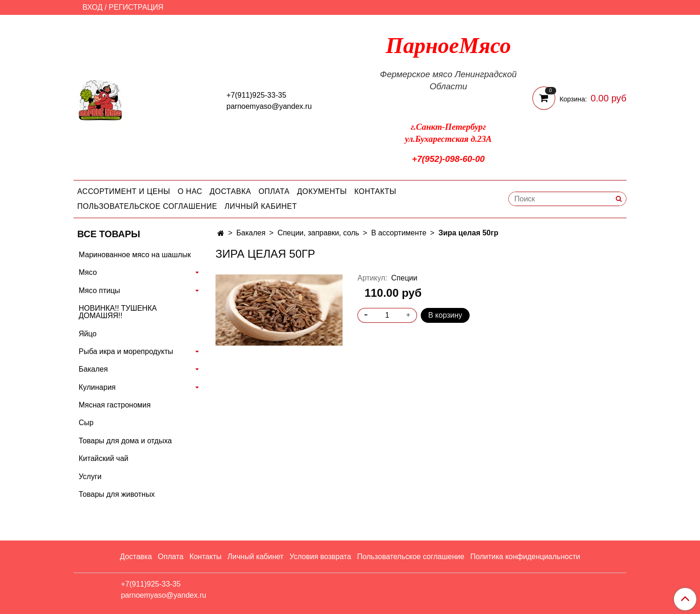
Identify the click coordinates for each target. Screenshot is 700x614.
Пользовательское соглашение (147, 206)
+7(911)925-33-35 (257, 95)
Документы (322, 191)
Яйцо (87, 334)
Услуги (90, 477)
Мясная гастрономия (115, 405)
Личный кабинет (261, 206)
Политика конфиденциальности (525, 557)
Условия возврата (320, 557)
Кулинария (97, 387)
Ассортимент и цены (124, 191)
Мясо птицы (99, 290)
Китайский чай (104, 458)
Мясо (88, 272)
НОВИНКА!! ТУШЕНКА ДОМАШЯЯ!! (118, 312)
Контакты (375, 191)
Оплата (274, 191)
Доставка (231, 191)
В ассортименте (399, 233)
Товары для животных (117, 494)
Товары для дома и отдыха (125, 441)
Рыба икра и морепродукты (126, 351)
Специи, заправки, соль (318, 233)
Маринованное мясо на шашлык (135, 255)
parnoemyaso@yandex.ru (269, 106)
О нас (190, 191)
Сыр (86, 423)
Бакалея (251, 233)
